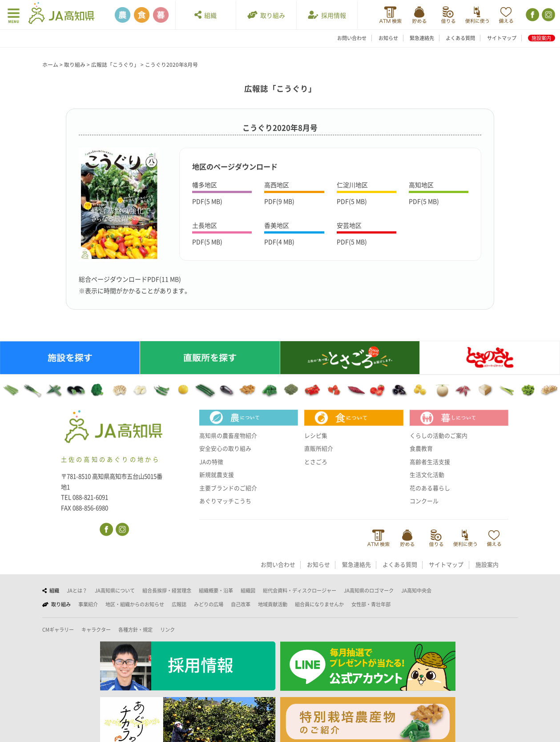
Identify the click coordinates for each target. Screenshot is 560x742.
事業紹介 (88, 604)
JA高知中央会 (416, 591)
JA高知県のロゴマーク (369, 591)
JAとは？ (77, 591)
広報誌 (179, 604)
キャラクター (96, 630)
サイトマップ (502, 38)
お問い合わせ (352, 38)
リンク (167, 630)
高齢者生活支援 (430, 462)
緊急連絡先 (422, 38)
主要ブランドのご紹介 (228, 488)
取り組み (266, 15)
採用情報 (327, 15)
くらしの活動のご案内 (439, 436)
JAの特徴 (211, 462)
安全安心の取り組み (225, 448)
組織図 (248, 591)
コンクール (424, 501)
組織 (205, 15)
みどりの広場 (209, 604)
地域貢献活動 (273, 604)
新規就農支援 (217, 475)
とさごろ (316, 462)
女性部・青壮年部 (371, 604)
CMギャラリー (58, 630)
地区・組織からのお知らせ (135, 604)
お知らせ (388, 38)
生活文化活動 (427, 475)
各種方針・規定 (135, 630)
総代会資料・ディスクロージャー (300, 591)
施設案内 (541, 38)
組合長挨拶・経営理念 (167, 591)
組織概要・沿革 (216, 591)
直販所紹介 (319, 448)
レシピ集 (316, 436)
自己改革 (241, 604)
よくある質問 (460, 38)
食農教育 (421, 448)
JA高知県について (115, 591)
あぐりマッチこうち (225, 501)
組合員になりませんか (319, 604)
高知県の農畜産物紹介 (228, 436)
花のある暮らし (430, 488)
